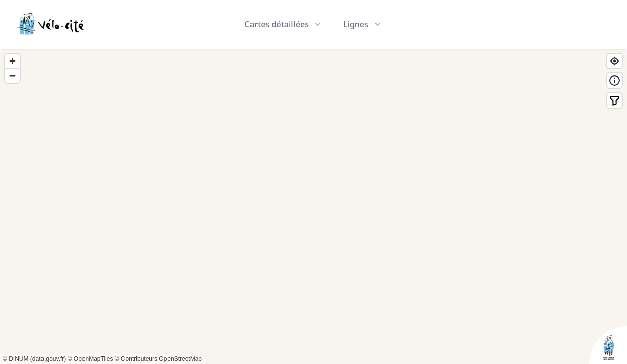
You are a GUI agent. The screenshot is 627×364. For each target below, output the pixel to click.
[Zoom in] (12, 61)
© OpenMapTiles (91, 359)
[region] (313, 206)
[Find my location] (615, 61)
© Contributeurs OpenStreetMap (158, 359)
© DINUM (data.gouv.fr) (34, 359)
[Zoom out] (12, 76)
